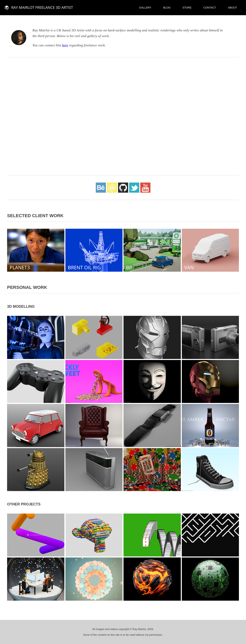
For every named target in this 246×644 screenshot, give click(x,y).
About (233, 8)
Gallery (145, 8)
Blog (167, 8)
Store (187, 8)
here (65, 45)
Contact (210, 8)
